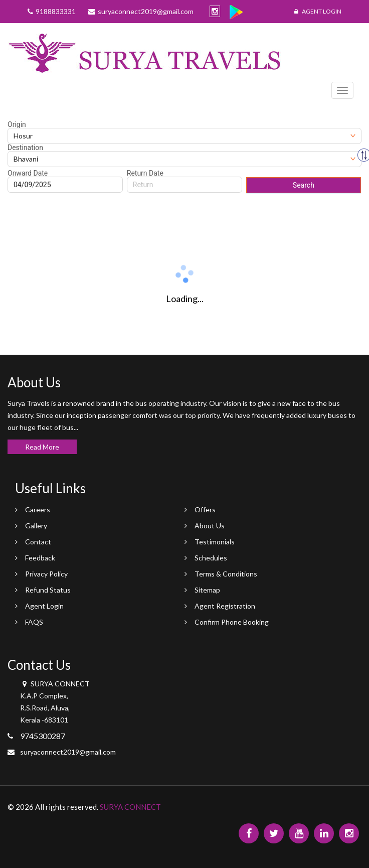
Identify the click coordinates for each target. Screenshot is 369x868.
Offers (205, 510)
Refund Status (48, 590)
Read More (42, 447)
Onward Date (28, 173)
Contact (38, 542)
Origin (17, 124)
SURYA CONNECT (130, 807)
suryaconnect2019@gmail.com (68, 752)
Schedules (211, 558)
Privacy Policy (46, 574)
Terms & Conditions (226, 574)
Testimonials (215, 542)
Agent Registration (225, 606)
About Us (210, 526)
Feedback (40, 558)
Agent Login (318, 11)
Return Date (145, 173)
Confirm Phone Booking (232, 622)
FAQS (34, 622)
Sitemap (207, 590)
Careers (38, 510)
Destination (25, 148)
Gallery (36, 526)
